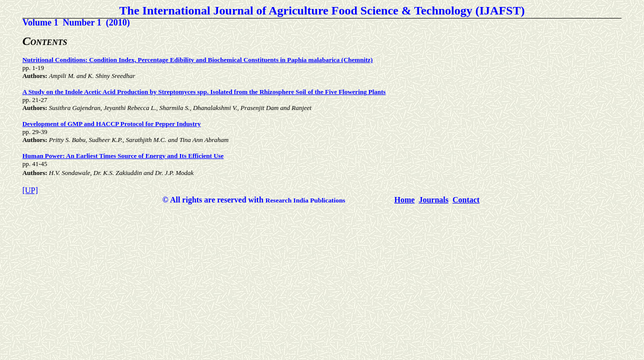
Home (405, 200)
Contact (466, 200)
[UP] (30, 190)
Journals (433, 200)
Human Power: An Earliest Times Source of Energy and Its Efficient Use (123, 156)
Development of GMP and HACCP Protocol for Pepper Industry (112, 124)
